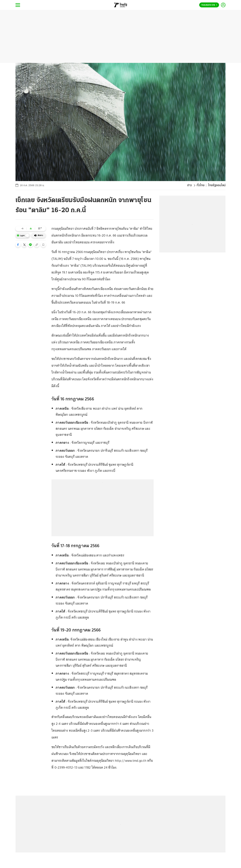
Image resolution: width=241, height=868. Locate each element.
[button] (18, 245)
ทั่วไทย (201, 185)
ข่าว (190, 185)
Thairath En (209, 5)
